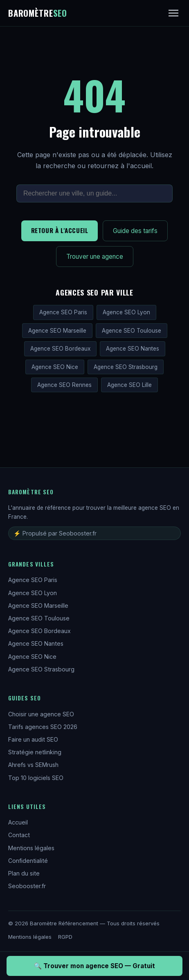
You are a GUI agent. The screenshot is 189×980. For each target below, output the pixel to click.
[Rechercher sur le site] (94, 193)
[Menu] (173, 13)
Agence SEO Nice (55, 367)
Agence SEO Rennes (64, 385)
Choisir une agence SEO (41, 714)
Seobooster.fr (27, 886)
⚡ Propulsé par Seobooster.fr (55, 533)
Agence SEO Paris (63, 312)
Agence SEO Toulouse (132, 331)
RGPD (65, 937)
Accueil (18, 822)
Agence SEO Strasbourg (126, 367)
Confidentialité (28, 861)
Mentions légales (31, 848)
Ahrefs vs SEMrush (33, 765)
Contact (19, 835)
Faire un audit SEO (33, 739)
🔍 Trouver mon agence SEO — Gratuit (94, 966)
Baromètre (38, 13)
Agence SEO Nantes (133, 349)
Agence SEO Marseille (57, 331)
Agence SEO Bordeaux (60, 349)
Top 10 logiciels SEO (36, 778)
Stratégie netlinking (35, 752)
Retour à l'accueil (60, 230)
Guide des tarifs (135, 231)
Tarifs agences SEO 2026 (43, 727)
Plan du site (24, 873)
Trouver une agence (95, 257)
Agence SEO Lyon (126, 312)
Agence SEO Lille (129, 385)
